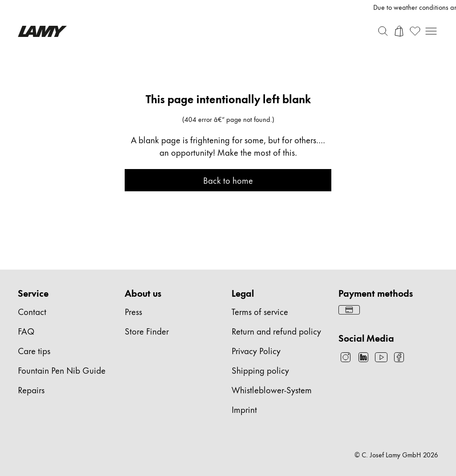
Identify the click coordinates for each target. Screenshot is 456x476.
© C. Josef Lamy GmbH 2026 (396, 455)
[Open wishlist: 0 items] (415, 31)
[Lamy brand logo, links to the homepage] (42, 31)
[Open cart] (399, 31)
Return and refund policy (276, 331)
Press (133, 311)
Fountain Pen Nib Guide (62, 370)
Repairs (31, 389)
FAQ (26, 331)
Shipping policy (260, 370)
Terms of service (260, 311)
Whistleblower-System (272, 389)
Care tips (34, 350)
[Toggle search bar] (383, 31)
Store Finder (147, 331)
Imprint (244, 409)
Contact (32, 311)
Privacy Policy (256, 350)
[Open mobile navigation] (431, 31)
